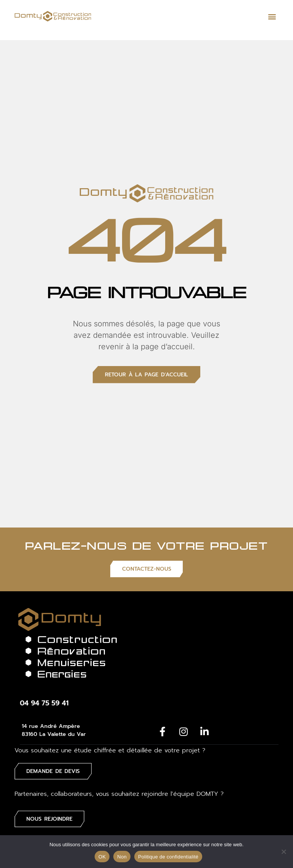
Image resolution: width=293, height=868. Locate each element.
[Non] (283, 852)
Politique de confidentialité (168, 857)
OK (102, 857)
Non (122, 857)
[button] (272, 16)
